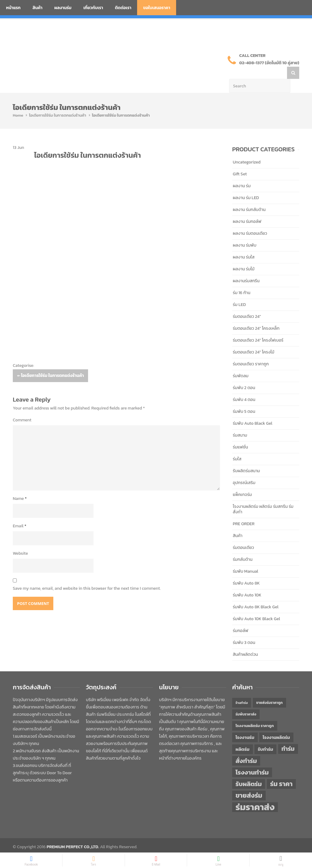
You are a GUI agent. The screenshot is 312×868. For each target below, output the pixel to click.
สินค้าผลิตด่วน (245, 642)
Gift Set (240, 162)
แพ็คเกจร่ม (242, 482)
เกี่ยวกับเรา (93, 8)
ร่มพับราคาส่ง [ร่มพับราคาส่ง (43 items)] (246, 702)
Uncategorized (247, 150)
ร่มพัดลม (241, 364)
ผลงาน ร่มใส (244, 245)
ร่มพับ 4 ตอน (244, 387)
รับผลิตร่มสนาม (246, 459)
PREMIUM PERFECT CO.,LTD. (73, 835)
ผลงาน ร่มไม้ (244, 257)
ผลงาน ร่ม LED (246, 186)
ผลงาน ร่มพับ (245, 233)
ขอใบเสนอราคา (157, 8)
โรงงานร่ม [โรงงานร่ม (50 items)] (245, 725)
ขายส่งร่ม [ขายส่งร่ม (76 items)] (249, 783)
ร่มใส (237, 447)
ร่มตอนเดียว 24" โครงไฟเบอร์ (258, 328)
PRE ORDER (244, 512)
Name (20, 486)
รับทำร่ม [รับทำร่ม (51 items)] (265, 737)
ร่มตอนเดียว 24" (247, 304)
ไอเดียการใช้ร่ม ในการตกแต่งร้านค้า (57, 103)
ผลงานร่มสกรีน (246, 269)
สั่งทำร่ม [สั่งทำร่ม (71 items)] (246, 749)
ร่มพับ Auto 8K (246, 571)
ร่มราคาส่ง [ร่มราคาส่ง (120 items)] (255, 795)
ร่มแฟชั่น (240, 435)
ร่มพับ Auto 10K (247, 583)
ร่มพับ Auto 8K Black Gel (256, 595)
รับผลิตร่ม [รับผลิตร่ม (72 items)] (249, 772)
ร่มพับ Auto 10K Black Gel (256, 607)
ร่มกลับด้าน (243, 547)
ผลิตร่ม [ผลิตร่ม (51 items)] (243, 737)
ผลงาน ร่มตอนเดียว (250, 221)
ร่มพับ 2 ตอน (244, 376)
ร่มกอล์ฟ (241, 618)
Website (20, 541)
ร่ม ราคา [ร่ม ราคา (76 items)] (282, 772)
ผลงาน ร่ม (242, 174)
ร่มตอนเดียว (243, 535)
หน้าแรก (13, 8)
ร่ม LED (239, 292)
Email (19, 514)
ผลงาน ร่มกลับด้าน (249, 197)
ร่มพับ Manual (245, 559)
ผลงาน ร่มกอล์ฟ (247, 209)
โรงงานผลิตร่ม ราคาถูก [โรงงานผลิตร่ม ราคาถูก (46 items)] (255, 713)
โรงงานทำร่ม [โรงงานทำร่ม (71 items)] (252, 760)
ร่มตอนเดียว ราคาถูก (251, 352)
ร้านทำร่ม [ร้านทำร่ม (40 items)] (242, 691)
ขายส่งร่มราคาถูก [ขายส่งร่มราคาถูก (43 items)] (269, 691)
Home (18, 103)
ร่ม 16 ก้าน (242, 281)
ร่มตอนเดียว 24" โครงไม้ (253, 340)
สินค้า (38, 8)
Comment (22, 408)
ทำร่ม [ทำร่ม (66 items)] (288, 737)
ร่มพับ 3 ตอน (244, 630)
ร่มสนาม (240, 423)
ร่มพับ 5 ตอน (244, 399)
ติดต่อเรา (123, 8)
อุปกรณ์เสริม (244, 471)
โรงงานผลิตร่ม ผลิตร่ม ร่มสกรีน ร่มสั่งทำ (263, 497)
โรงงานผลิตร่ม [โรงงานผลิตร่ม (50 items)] (276, 725)
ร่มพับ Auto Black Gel (253, 411)
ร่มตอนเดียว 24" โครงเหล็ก (256, 316)
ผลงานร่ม (63, 8)
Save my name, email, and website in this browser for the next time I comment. (87, 576)
